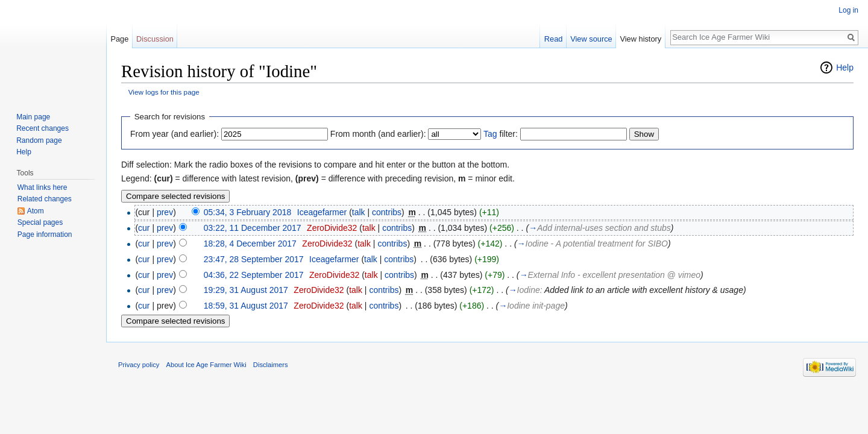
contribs (387, 212)
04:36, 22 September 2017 (254, 275)
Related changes (45, 199)
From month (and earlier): (378, 134)
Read (554, 39)
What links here (42, 187)
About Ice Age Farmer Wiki (206, 365)
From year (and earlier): (175, 134)
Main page (33, 117)
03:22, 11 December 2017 (253, 228)
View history (640, 39)
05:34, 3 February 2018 (248, 212)
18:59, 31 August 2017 (246, 306)
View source (591, 39)
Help (845, 68)
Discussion (155, 39)
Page (119, 39)
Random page (39, 140)
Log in (848, 10)
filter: (501, 134)
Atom (36, 211)
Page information (45, 234)
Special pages (40, 222)
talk (359, 212)
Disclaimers (271, 365)
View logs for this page (164, 92)
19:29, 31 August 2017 (246, 290)
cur (144, 228)
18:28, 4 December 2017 (250, 244)
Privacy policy (139, 365)
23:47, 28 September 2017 (254, 259)
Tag (490, 134)
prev (165, 212)
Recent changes (42, 128)
